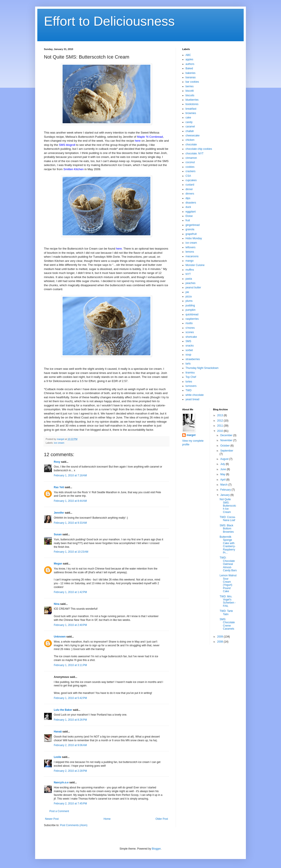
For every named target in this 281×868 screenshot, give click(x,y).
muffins (190, 270)
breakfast (191, 109)
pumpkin (190, 310)
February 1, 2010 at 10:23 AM (71, 552)
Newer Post (52, 819)
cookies (190, 167)
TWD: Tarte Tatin (226, 613)
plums (189, 301)
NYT (188, 274)
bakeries (190, 73)
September (227, 451)
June (223, 469)
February (226, 490)
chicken (190, 140)
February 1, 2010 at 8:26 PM (70, 720)
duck (188, 207)
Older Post (162, 819)
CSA (188, 176)
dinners (190, 194)
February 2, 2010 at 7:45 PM (70, 804)
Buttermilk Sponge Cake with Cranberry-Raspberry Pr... (227, 545)
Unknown (60, 637)
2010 (220, 431)
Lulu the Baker (63, 710)
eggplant (191, 212)
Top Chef (191, 377)
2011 (220, 426)
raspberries (192, 319)
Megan (58, 564)
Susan (58, 534)
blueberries (192, 100)
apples (189, 59)
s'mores (190, 328)
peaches (190, 283)
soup (188, 355)
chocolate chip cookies (199, 149)
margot (191, 435)
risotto (189, 323)
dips (188, 198)
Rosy (57, 462)
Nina (57, 604)
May (223, 474)
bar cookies (192, 82)
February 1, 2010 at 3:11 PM (70, 665)
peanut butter (193, 288)
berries (190, 86)
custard (190, 185)
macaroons (192, 256)
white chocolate (195, 395)
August (225, 459)
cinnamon (191, 158)
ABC (188, 55)
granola (190, 229)
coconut (190, 162)
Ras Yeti (59, 487)
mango (190, 261)
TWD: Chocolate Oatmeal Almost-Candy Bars (228, 564)
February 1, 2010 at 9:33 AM (70, 523)
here (138, 141)
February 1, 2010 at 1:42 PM (70, 592)
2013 (220, 415)
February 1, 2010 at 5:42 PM (70, 698)
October (225, 446)
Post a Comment (59, 811)
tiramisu (190, 373)
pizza (189, 296)
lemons (190, 252)
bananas (191, 77)
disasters (191, 203)
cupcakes (191, 180)
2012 (220, 421)
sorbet (189, 350)
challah (190, 131)
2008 (220, 642)
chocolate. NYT (195, 154)
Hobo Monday (194, 238)
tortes (189, 382)
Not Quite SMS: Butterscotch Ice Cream (228, 506)
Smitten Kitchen (74, 169)
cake (188, 118)
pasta (189, 279)
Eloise (189, 216)
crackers (190, 171)
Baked (189, 68)
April (223, 480)
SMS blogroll (67, 145)
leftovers (190, 247)
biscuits (190, 95)
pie (187, 292)
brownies (191, 113)
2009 (220, 637)
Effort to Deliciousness (109, 21)
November (227, 440)
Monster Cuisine (195, 265)
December (227, 435)
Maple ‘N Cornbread (150, 137)
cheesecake (193, 136)
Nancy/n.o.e (61, 782)
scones (190, 332)
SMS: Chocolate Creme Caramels (227, 624)
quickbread (192, 314)
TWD (188, 390)
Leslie (58, 757)
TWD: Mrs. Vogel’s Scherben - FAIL (228, 601)
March (224, 485)
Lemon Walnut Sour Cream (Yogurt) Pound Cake (228, 583)
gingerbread (193, 225)
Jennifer (59, 513)
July (223, 464)
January (225, 495)
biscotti (190, 91)
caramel (190, 127)
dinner (189, 189)
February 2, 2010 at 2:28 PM (70, 771)
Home (107, 819)
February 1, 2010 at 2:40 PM (70, 625)
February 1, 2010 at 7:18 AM (70, 475)
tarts (188, 364)
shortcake (191, 337)
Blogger (156, 849)
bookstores (192, 104)
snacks (190, 346)
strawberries (193, 359)
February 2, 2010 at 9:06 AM (70, 745)
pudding (190, 305)
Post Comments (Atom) (74, 825)
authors (190, 64)
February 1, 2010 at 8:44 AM (70, 501)
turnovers (191, 386)
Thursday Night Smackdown (202, 368)
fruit (188, 220)
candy (189, 122)
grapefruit (191, 234)
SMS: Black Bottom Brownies (227, 529)
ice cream (59, 443)
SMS (188, 341)
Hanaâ (58, 732)
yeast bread (192, 399)
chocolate (191, 145)
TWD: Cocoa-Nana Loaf (228, 519)
